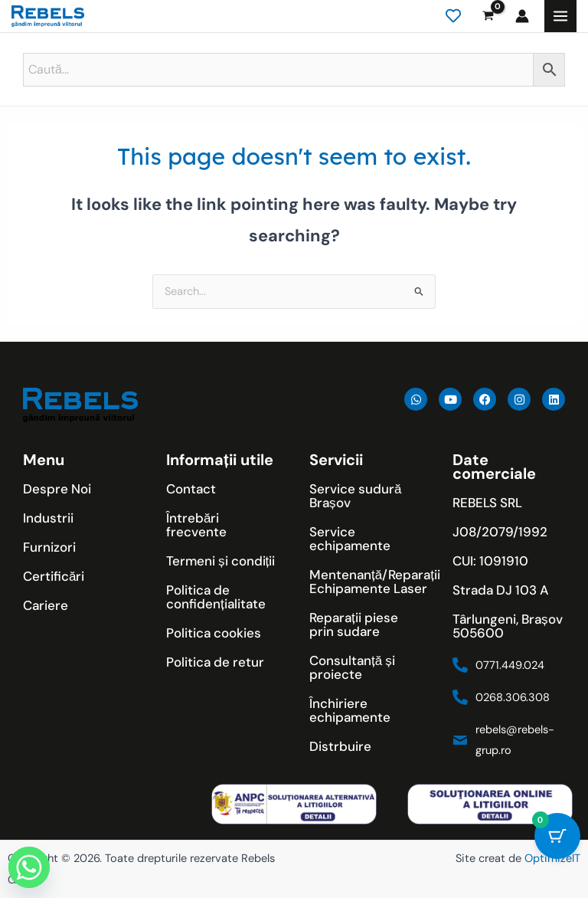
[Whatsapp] (29, 867)
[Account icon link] (522, 16)
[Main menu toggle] (560, 16)
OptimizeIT (552, 859)
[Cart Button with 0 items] (557, 836)
